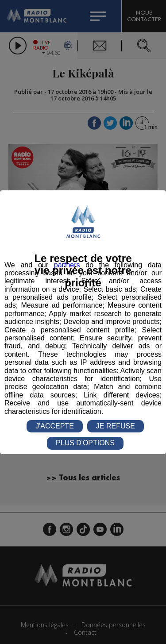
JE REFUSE (116, 426)
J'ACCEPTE (55, 426)
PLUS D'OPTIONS (85, 443)
